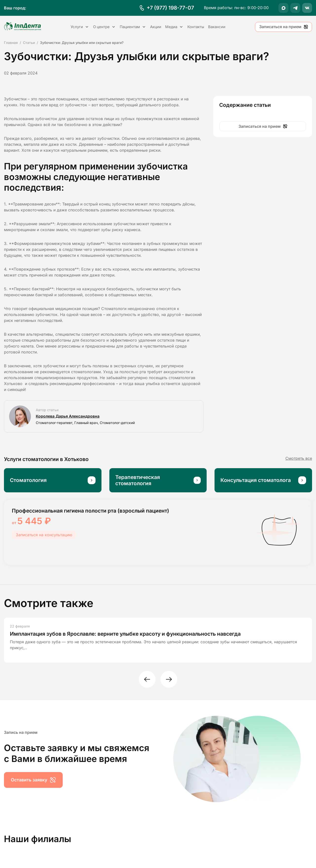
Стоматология (28, 480)
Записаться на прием (284, 27)
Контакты (196, 27)
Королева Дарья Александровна (68, 416)
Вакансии (217, 27)
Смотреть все (299, 458)
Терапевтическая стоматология (138, 480)
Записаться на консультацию (44, 535)
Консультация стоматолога (256, 480)
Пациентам (133, 27)
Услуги (80, 27)
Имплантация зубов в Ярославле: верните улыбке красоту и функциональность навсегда (125, 634)
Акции (156, 27)
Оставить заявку (33, 780)
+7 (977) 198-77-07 (170, 8)
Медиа (174, 27)
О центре (104, 27)
